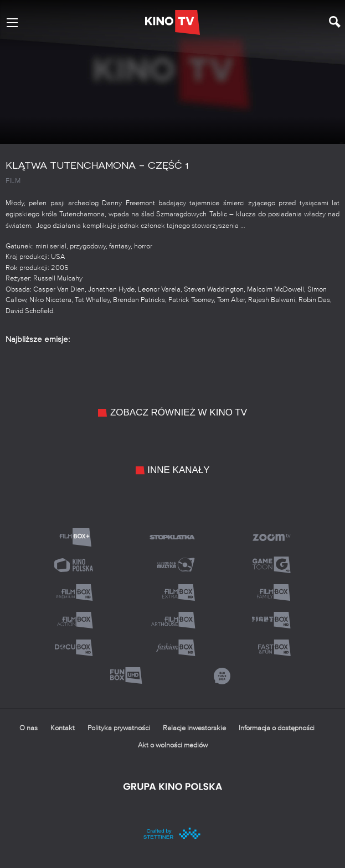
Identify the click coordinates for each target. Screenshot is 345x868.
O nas (29, 728)
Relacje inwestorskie (194, 728)
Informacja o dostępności (277, 728)
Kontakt (63, 728)
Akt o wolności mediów (173, 745)
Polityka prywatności (119, 728)
